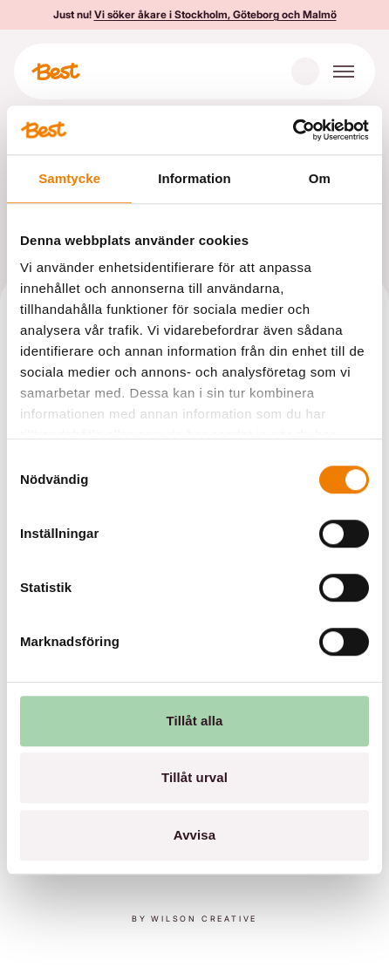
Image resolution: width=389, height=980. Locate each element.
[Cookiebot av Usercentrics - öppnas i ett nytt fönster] (293, 130)
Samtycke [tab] (69, 178)
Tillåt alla (194, 721)
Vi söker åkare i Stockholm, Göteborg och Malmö (215, 14)
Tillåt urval (194, 777)
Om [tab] (320, 178)
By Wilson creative (194, 919)
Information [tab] (194, 178)
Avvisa (194, 835)
